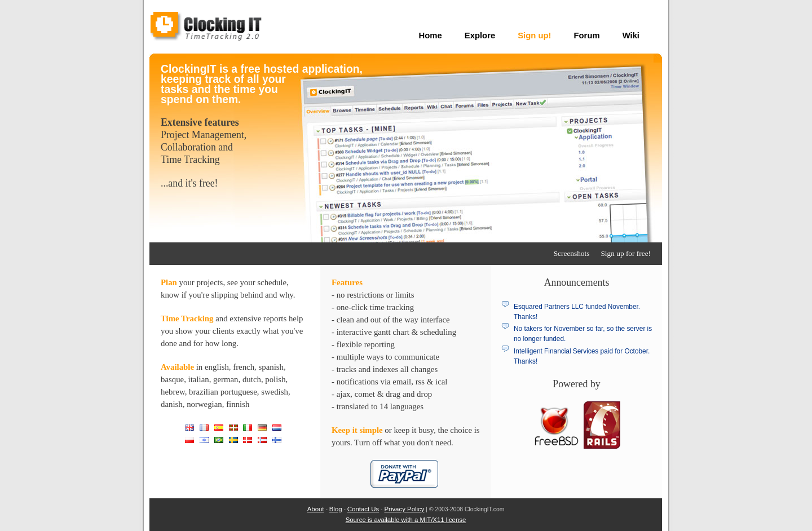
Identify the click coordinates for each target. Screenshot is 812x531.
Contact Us (363, 509)
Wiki (631, 36)
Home (431, 36)
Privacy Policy (404, 509)
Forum (587, 36)
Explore (480, 36)
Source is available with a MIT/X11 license (406, 520)
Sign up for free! (626, 253)
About (316, 509)
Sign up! (534, 36)
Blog (336, 509)
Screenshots (572, 253)
